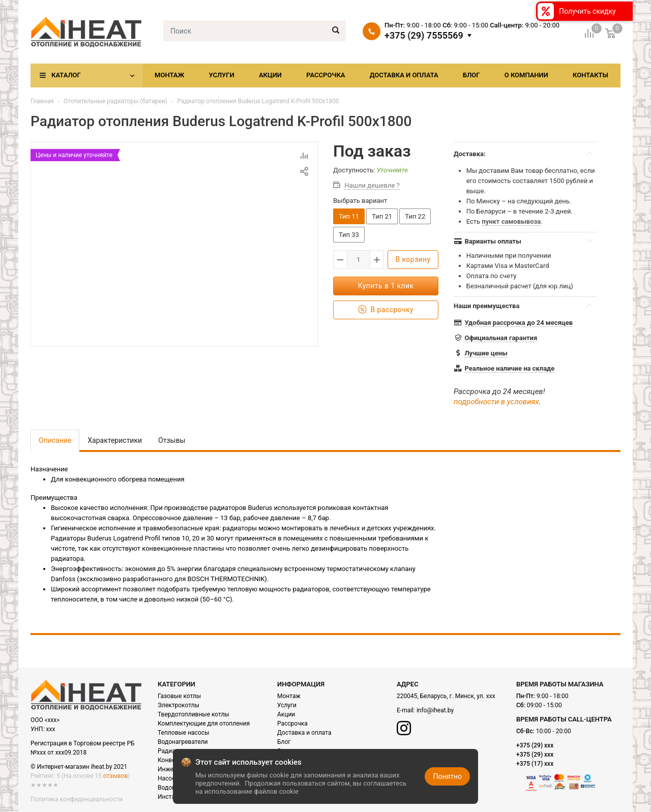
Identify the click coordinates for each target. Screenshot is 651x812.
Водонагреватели (183, 742)
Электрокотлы (179, 705)
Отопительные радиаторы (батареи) (115, 101)
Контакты (590, 75)
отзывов (115, 776)
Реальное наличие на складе (509, 368)
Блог (471, 75)
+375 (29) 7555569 (424, 36)
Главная (42, 101)
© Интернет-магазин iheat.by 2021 (79, 767)
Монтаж (169, 75)
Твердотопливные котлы (194, 714)
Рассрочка (325, 75)
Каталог (66, 75)
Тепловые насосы (183, 733)
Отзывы (172, 440)
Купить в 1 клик (386, 286)
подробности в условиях (496, 402)
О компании (526, 75)
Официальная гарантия (501, 338)
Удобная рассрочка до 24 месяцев (519, 323)
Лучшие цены (486, 353)
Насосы (169, 778)
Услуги (221, 75)
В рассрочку (386, 310)
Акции (270, 75)
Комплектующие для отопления (204, 724)
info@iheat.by (435, 710)
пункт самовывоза (511, 221)
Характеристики (115, 440)
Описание (55, 440)
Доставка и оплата (404, 75)
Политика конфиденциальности (77, 799)
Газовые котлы (179, 696)
